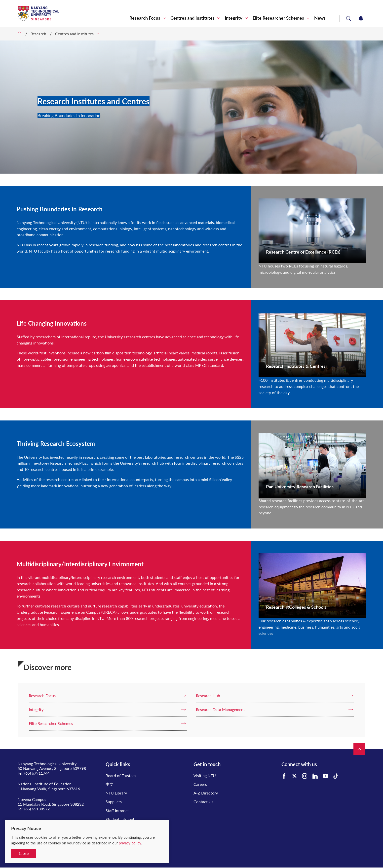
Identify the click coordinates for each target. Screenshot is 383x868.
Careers (200, 784)
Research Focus (145, 18)
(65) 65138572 (37, 809)
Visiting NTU (205, 775)
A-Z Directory (206, 793)
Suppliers (114, 802)
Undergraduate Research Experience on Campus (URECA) (67, 612)
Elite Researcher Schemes (278, 18)
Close (24, 853)
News (320, 18)
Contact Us (203, 802)
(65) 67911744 (37, 773)
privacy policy (130, 843)
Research (38, 34)
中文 (110, 784)
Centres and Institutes (192, 18)
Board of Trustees (121, 775)
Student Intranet (120, 819)
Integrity (234, 18)
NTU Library (116, 793)
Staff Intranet (117, 811)
